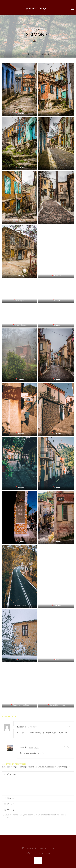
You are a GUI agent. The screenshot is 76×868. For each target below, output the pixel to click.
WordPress (48, 848)
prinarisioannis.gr (36, 8)
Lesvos (37, 30)
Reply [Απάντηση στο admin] (67, 747)
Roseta (37, 848)
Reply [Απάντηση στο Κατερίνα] (67, 726)
